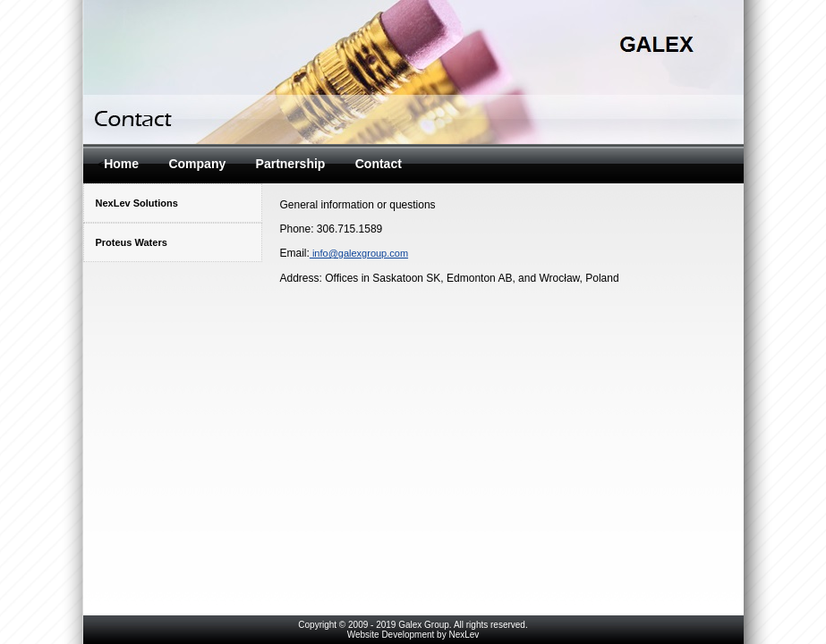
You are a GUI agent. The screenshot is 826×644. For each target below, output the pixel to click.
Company (197, 164)
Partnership (291, 164)
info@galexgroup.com (359, 253)
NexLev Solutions (137, 203)
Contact (379, 164)
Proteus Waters (132, 242)
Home (121, 164)
